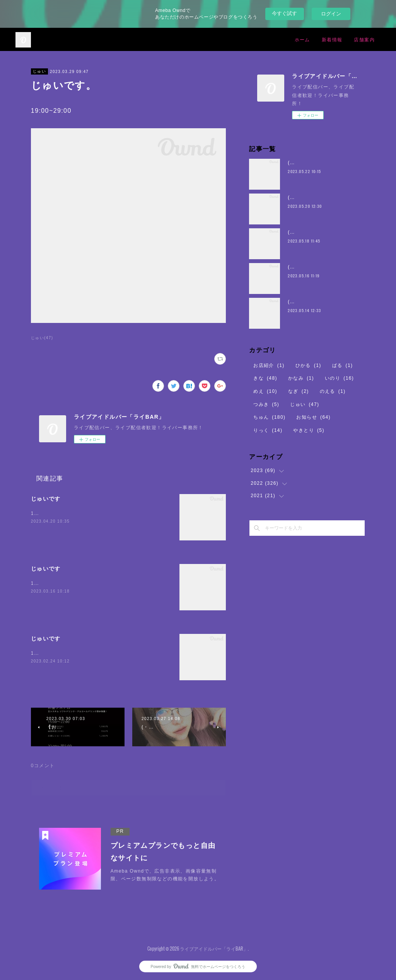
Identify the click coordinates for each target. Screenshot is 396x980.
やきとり (309, 430)
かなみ (301, 378)
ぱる (343, 365)
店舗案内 (364, 39)
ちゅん (269, 417)
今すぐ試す (284, 13)
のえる (333, 391)
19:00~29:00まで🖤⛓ (58, 513)
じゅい (39, 71)
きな (265, 378)
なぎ (299, 391)
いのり (339, 378)
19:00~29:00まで (52, 653)
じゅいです (46, 499)
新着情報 (332, 39)
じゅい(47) (42, 338)
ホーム (302, 39)
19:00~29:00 (47, 583)
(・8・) (297, 163)
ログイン (331, 14)
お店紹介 (269, 365)
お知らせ (313, 417)
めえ (265, 391)
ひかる (308, 365)
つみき (266, 404)
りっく (268, 430)
